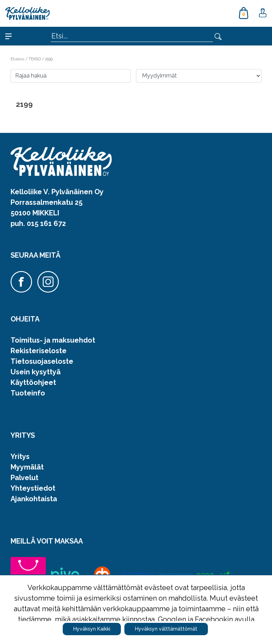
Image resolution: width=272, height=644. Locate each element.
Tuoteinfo (28, 393)
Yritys (20, 456)
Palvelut (24, 478)
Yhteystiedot (33, 488)
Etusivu (18, 59)
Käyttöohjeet (33, 382)
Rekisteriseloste (39, 351)
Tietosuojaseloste (42, 361)
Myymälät (27, 467)
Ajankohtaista (34, 499)
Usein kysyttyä (36, 372)
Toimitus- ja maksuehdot (53, 340)
